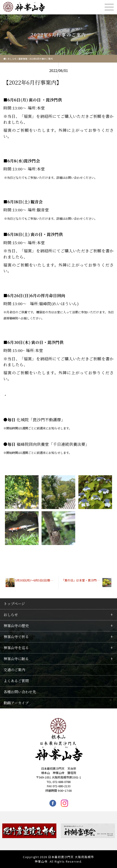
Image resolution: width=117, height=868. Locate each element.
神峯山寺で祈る (16, 637)
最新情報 (23, 59)
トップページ (14, 604)
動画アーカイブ (16, 703)
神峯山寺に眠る (16, 659)
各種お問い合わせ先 (20, 692)
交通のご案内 (14, 670)
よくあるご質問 (16, 681)
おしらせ (12, 59)
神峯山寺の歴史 (16, 626)
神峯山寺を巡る (16, 648)
